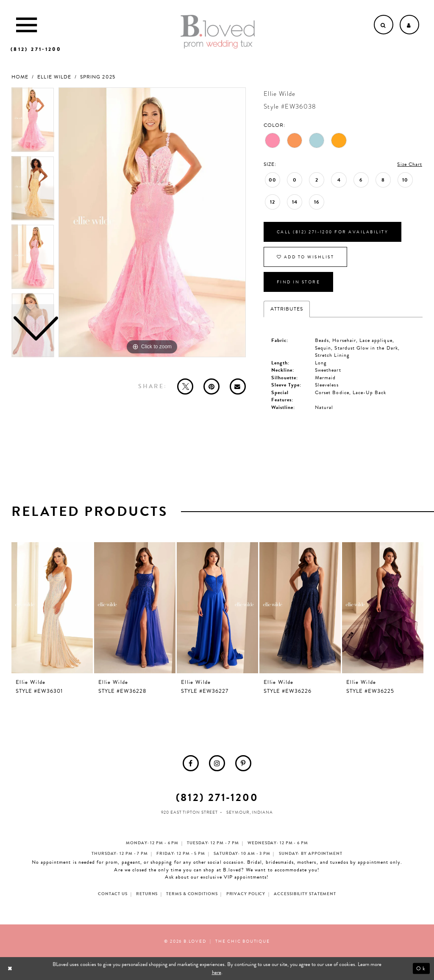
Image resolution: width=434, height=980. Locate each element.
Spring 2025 (98, 77)
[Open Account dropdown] (409, 25)
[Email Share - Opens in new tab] (238, 386)
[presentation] (52, 608)
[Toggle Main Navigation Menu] (26, 25)
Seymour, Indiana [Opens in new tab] (249, 812)
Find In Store (299, 282)
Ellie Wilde (54, 77)
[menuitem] (191, 763)
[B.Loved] (218, 32)
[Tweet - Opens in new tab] (185, 386)
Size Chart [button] (410, 164)
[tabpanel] (152, 222)
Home (20, 77)
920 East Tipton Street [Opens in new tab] (189, 812)
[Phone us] (36, 49)
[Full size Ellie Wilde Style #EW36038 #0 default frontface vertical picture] (152, 222)
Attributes (287, 309)
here (217, 972)
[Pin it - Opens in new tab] (211, 386)
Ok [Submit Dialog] (421, 968)
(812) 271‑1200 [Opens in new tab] (217, 797)
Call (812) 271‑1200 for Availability (332, 232)
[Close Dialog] (11, 968)
